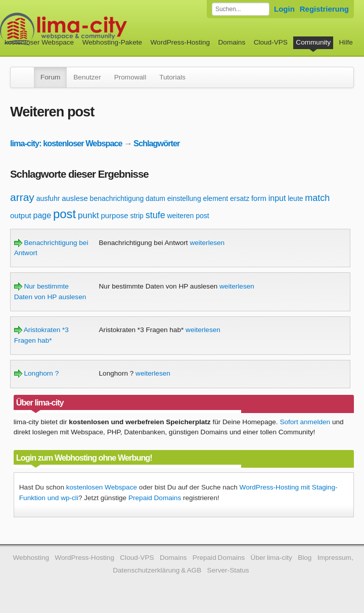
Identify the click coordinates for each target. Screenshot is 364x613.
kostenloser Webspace (39, 42)
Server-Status (228, 570)
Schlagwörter (156, 143)
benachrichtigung (117, 198)
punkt (88, 215)
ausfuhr (48, 198)
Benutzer (87, 77)
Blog (305, 558)
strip (136, 216)
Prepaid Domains (155, 498)
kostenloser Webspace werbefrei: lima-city (101, 29)
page (42, 215)
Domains (232, 42)
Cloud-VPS (271, 42)
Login (284, 9)
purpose (114, 215)
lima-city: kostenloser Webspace (66, 143)
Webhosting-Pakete (112, 42)
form (259, 198)
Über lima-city (271, 558)
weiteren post (188, 216)
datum (155, 198)
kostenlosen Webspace (102, 487)
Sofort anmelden (305, 422)
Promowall (130, 77)
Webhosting (31, 558)
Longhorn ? (37, 373)
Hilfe (346, 42)
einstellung (184, 198)
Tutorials (172, 77)
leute (295, 198)
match (317, 198)
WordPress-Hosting (180, 42)
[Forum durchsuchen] (241, 9)
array (22, 197)
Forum (50, 77)
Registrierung (324, 9)
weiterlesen (207, 243)
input (277, 198)
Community (313, 42)
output (21, 215)
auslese (75, 198)
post (64, 214)
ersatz (240, 198)
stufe (155, 215)
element (215, 198)
